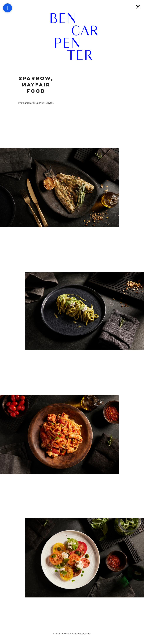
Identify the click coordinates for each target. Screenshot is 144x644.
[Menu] (8, 8)
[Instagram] (138, 7)
